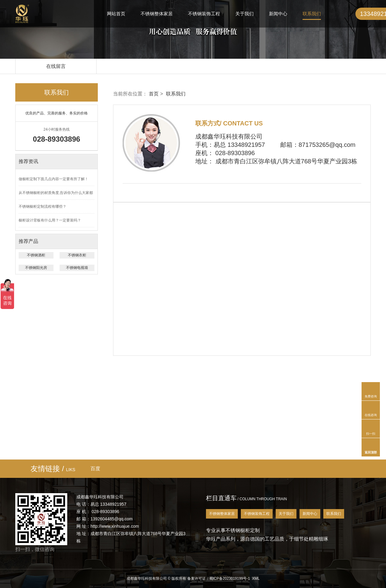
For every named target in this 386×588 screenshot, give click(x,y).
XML (256, 579)
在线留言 (56, 66)
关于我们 (244, 14)
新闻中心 (278, 14)
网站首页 (116, 14)
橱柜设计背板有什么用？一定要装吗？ (50, 220)
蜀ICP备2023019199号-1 (230, 579)
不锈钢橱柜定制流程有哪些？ (42, 207)
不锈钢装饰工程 (204, 14)
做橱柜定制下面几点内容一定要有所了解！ (53, 179)
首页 (154, 94)
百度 (95, 469)
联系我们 (312, 14)
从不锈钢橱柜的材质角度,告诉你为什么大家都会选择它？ (56, 195)
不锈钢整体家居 (157, 14)
